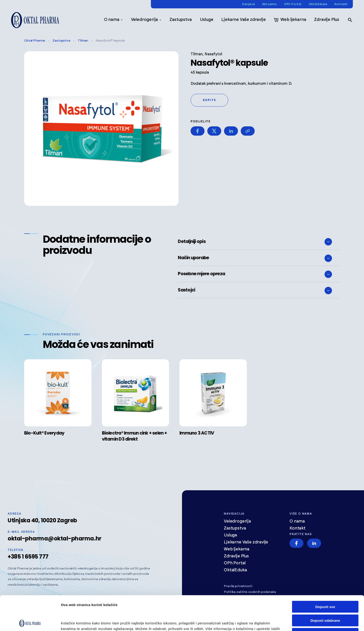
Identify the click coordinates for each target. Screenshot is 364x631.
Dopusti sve (325, 572)
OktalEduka (318, 4)
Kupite (210, 100)
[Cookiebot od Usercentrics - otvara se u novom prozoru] (30, 622)
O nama (113, 20)
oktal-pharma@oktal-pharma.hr (55, 538)
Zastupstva (180, 20)
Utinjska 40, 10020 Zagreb (42, 520)
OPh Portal (293, 4)
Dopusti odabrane (325, 586)
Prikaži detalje (73, 622)
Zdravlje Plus (327, 20)
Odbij (325, 599)
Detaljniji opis (255, 242)
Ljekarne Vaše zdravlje (243, 20)
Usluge (207, 20)
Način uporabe (255, 258)
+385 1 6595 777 (28, 557)
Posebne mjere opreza (255, 274)
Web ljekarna (290, 20)
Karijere (249, 4)
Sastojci (255, 291)
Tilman (83, 41)
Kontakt (341, 4)
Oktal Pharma (35, 41)
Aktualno (270, 4)
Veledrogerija (146, 20)
